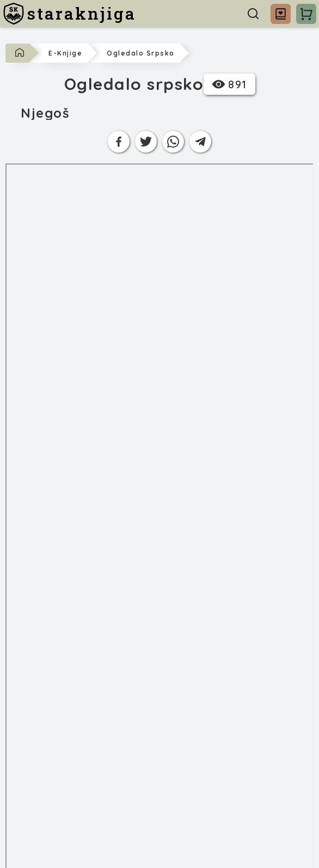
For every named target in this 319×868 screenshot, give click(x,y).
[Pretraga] (253, 14)
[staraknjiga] (69, 14)
